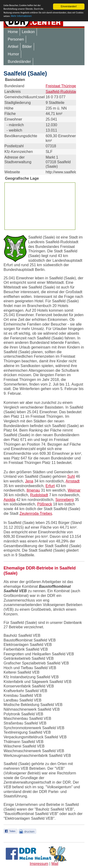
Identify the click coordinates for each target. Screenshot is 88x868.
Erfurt (50, 486)
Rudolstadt (39, 495)
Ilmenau (33, 490)
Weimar (74, 490)
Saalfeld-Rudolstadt (62, 92)
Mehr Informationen (21, 16)
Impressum (39, 864)
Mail (55, 864)
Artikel (13, 47)
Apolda (9, 500)
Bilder (27, 47)
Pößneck (44, 504)
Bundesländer (19, 62)
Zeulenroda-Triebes (36, 514)
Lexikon (28, 32)
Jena (29, 481)
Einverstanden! (69, 6)
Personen (16, 39)
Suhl (71, 476)
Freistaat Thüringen (62, 86)
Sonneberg (65, 500)
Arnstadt (73, 481)
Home (13, 32)
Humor (13, 54)
